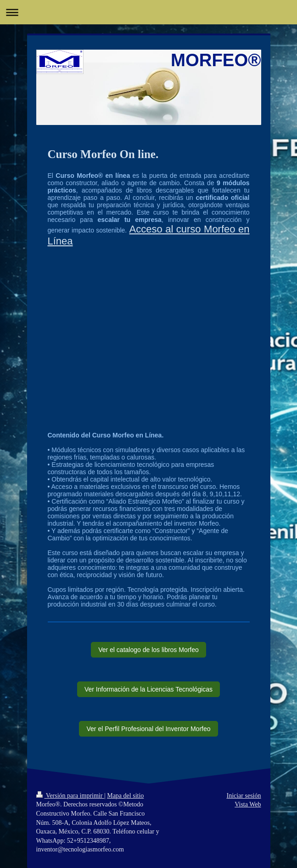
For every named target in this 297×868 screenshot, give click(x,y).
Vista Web (248, 804)
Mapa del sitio (125, 796)
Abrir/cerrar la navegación (148, 12)
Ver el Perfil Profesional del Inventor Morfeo (148, 729)
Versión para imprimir (70, 796)
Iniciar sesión (244, 796)
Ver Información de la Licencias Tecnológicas (148, 689)
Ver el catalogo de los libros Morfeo (148, 650)
